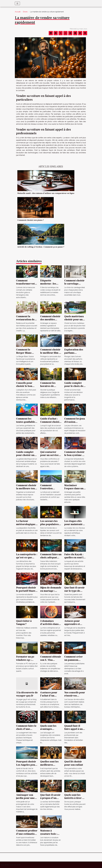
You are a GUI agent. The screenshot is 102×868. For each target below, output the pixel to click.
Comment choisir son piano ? (31, 220)
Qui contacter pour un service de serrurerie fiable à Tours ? (49, 457)
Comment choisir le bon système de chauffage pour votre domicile (75, 457)
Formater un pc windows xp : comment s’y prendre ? (25, 661)
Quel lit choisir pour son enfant (74, 763)
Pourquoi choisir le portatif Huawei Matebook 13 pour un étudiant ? (27, 592)
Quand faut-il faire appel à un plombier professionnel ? (78, 731)
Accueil (18, 12)
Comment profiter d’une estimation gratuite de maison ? (27, 835)
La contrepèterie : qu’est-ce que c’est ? (27, 558)
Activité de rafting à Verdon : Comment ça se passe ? (41, 247)
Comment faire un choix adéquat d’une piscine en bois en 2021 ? (51, 559)
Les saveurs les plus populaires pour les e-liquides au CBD (50, 526)
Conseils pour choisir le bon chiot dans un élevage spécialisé (27, 388)
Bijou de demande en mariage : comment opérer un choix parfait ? (51, 592)
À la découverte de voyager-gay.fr (27, 694)
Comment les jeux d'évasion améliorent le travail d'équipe (75, 423)
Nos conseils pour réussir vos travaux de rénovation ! (75, 697)
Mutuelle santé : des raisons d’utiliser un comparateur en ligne (46, 193)
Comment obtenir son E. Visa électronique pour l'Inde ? (51, 661)
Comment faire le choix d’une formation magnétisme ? (26, 731)
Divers (25, 12)
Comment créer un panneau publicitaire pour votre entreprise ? (75, 661)
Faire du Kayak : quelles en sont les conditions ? (75, 558)
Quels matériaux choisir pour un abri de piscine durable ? (74, 321)
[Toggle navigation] (17, 3)
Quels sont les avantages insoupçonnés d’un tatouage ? (49, 731)
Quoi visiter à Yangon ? (24, 623)
